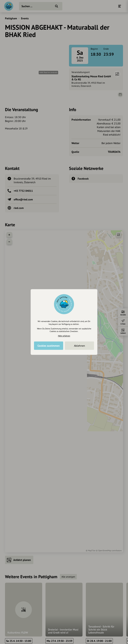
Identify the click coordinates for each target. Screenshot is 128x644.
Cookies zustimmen (49, 346)
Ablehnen (79, 346)
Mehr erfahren (64, 336)
